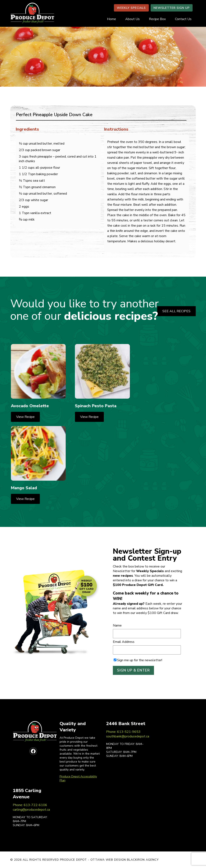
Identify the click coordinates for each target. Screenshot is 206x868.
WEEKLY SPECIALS (131, 8)
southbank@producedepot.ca (128, 736)
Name (117, 625)
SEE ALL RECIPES (176, 311)
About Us (132, 19)
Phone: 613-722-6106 (30, 805)
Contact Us (183, 19)
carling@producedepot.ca (31, 810)
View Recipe (25, 417)
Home (111, 19)
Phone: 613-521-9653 (123, 732)
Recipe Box (157, 19)
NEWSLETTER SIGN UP (172, 8)
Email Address (124, 642)
